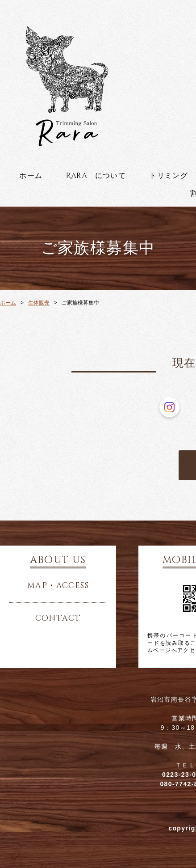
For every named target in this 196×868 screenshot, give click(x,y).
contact (58, 618)
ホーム (31, 176)
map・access (58, 586)
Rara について (96, 176)
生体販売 (39, 303)
